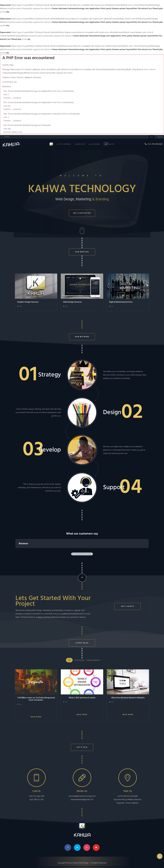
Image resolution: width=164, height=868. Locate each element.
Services (80, 144)
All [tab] (69, 660)
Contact (7, 137)
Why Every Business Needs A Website (128, 698)
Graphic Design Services (28, 302)
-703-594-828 (154, 144)
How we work (82, 337)
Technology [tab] (79, 660)
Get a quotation (82, 213)
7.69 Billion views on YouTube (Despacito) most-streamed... (36, 699)
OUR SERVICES (82, 252)
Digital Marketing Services (121, 302)
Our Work (95, 144)
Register (160, 137)
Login (152, 137)
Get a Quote (127, 606)
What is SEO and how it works (82, 698)
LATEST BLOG (82, 643)
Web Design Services (72, 302)
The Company (64, 144)
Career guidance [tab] (93, 660)
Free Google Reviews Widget (82, 554)
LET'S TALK (82, 747)
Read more (36, 717)
